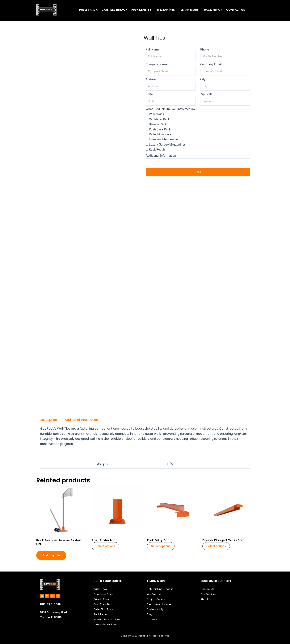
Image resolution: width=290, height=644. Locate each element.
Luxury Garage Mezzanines (167, 145)
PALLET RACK (88, 10)
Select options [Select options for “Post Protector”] (105, 546)
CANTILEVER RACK (115, 10)
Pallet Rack (156, 114)
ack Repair (102, 614)
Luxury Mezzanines (105, 625)
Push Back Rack (160, 129)
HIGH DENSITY (141, 10)
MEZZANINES (166, 10)
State (149, 94)
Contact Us (207, 589)
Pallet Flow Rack (160, 134)
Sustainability (155, 609)
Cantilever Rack (159, 119)
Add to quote (51, 556)
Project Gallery (156, 599)
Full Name (153, 49)
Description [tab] (49, 420)
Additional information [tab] (82, 420)
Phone (205, 49)
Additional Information (161, 156)
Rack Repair (157, 149)
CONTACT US (235, 10)
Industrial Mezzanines (164, 139)
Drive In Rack (158, 124)
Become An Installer (159, 604)
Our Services (208, 594)
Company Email (211, 64)
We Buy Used (155, 594)
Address (151, 79)
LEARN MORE (189, 10)
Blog (150, 614)
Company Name (157, 64)
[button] (142, 10)
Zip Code (206, 94)
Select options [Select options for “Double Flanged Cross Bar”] (216, 546)
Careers (152, 619)
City (203, 79)
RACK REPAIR (213, 10)
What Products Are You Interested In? (170, 109)
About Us (206, 599)
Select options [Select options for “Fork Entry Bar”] (161, 546)
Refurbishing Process (160, 589)
